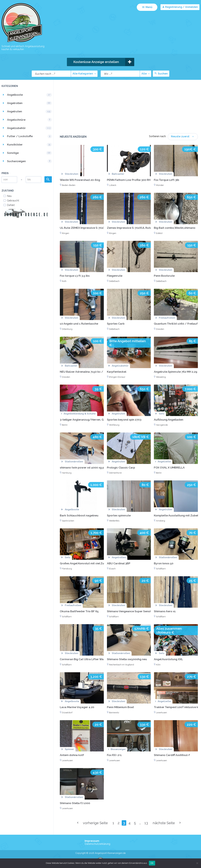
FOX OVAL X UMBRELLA (169, 467)
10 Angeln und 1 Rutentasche (79, 324)
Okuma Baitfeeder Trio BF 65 (79, 611)
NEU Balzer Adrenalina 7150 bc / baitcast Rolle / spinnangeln (101, 372)
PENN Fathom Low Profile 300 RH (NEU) (133, 180)
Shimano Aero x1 (165, 611)
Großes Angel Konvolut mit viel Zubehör (86, 563)
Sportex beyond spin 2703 (124, 420)
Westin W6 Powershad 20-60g (80, 180)
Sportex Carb (116, 324)
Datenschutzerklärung (97, 844)
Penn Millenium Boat (120, 707)
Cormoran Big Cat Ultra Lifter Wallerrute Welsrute (93, 659)
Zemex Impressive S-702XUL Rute (129, 228)
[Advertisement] (129, 110)
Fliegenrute (115, 276)
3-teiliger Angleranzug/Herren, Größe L (86, 420)
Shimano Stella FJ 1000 (75, 803)
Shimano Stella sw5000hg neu (127, 659)
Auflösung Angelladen (169, 420)
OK (152, 863)
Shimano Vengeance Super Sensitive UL (133, 611)
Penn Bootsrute (164, 276)
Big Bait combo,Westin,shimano (175, 228)
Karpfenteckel (117, 372)
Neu (7, 196)
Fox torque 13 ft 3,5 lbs (75, 276)
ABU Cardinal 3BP (119, 563)
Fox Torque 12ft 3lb (167, 180)
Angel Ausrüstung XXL (168, 659)
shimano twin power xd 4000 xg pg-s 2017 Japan (92, 467)
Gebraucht (11, 201)
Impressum (92, 841)
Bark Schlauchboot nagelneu (79, 515)
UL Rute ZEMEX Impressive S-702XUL (84, 228)
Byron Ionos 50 (164, 563)
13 (146, 823)
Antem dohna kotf (72, 755)
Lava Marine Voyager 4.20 (77, 707)
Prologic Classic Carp (121, 467)
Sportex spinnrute (119, 515)
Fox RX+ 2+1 (114, 755)
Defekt (9, 205)
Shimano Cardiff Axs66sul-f (172, 755)
